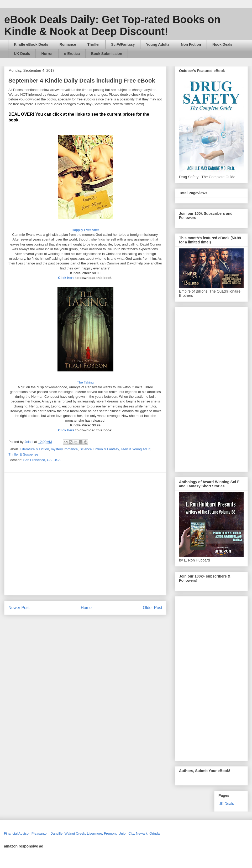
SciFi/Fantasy (123, 44)
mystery (57, 449)
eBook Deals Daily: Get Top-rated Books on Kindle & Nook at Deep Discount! (112, 25)
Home (86, 608)
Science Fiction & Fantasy (99, 449)
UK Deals (22, 54)
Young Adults (158, 44)
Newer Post (19, 608)
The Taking (85, 382)
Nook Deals (222, 44)
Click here (67, 278)
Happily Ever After (85, 230)
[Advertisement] (57, 534)
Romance (68, 44)
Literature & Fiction (35, 449)
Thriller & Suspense (23, 454)
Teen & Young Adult (136, 449)
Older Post (153, 608)
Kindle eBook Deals (31, 44)
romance (71, 449)
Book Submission (107, 54)
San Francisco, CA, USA (42, 460)
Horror (47, 54)
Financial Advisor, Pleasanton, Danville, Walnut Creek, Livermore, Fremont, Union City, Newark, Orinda (82, 833)
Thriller (94, 44)
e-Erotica (72, 54)
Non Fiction (191, 44)
